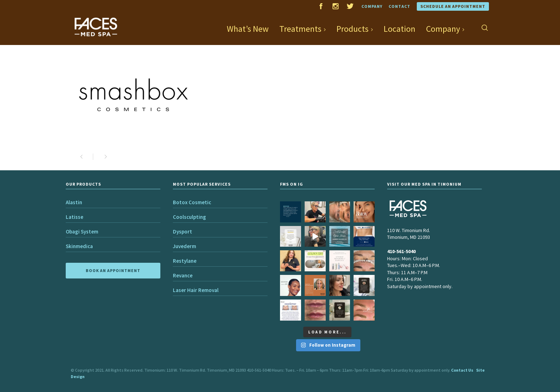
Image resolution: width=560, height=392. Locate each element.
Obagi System (82, 232)
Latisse (74, 217)
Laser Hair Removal (196, 290)
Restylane (185, 261)
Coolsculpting (189, 217)
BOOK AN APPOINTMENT (113, 270)
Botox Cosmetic (192, 202)
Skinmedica (79, 246)
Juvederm (184, 246)
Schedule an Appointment (453, 6)
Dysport (182, 232)
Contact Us (462, 370)
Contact (399, 6)
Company (372, 6)
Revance (183, 275)
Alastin (74, 202)
